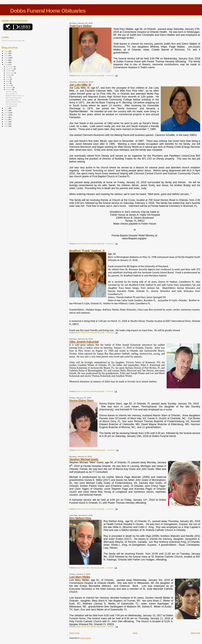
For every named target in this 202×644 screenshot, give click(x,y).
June (8, 79)
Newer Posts (74, 633)
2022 (6, 55)
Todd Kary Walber (81, 26)
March (9, 85)
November (10, 69)
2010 (6, 124)
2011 (6, 122)
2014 (6, 115)
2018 (6, 64)
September (10, 73)
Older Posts (195, 633)
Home (135, 633)
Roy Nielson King (80, 518)
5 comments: (110, 333)
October (9, 71)
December (10, 67)
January (9, 89)
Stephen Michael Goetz (84, 459)
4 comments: (110, 509)
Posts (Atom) (86, 638)
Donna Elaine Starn (81, 400)
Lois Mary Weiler (80, 577)
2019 (6, 62)
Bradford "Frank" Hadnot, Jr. (87, 251)
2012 (6, 119)
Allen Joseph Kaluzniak (84, 342)
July (8, 77)
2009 (6, 126)
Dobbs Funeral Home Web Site (13, 41)
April (8, 83)
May (8, 81)
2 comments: (110, 244)
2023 (6, 53)
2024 (6, 51)
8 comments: (110, 76)
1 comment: (110, 391)
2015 (6, 113)
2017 (6, 108)
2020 (6, 60)
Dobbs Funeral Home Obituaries (48, 11)
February (10, 87)
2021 (6, 58)
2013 (6, 117)
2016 (6, 110)
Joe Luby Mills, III (80, 85)
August (9, 75)
